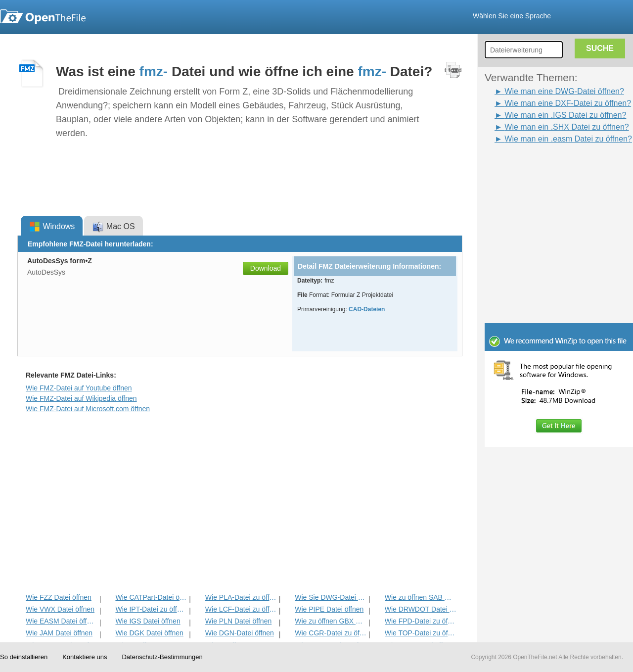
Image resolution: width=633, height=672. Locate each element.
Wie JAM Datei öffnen (59, 633)
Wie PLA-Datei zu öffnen (241, 597)
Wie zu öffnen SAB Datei (421, 597)
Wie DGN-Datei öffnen (240, 633)
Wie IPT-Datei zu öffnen (151, 609)
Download (266, 268)
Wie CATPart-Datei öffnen (151, 597)
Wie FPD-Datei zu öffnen (421, 621)
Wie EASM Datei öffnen (62, 621)
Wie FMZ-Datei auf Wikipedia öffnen (81, 398)
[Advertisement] (544, 167)
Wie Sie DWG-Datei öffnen (331, 597)
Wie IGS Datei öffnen (148, 621)
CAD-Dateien (367, 309)
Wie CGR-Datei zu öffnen (331, 633)
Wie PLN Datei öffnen (238, 621)
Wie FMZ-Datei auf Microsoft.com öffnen (88, 409)
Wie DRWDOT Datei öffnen (421, 609)
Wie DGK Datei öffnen (149, 633)
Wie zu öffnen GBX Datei (331, 621)
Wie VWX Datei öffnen (60, 609)
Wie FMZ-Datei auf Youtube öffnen (79, 388)
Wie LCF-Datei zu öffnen (241, 609)
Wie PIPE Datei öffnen (329, 609)
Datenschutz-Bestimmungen (162, 657)
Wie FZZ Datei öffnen (59, 597)
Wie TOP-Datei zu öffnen (421, 633)
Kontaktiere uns (85, 657)
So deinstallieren (24, 657)
